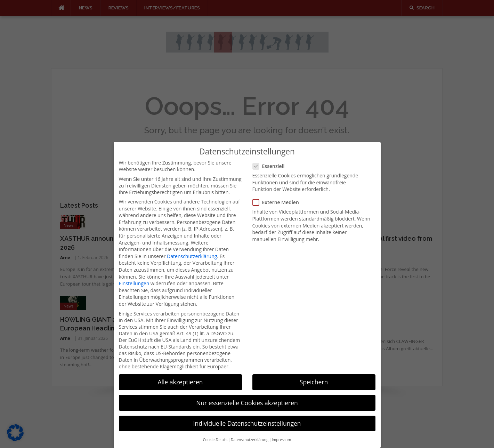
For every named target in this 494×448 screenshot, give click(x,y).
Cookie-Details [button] (215, 429)
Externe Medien (278, 192)
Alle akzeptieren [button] (180, 371)
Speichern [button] (314, 371)
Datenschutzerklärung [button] (250, 429)
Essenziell (271, 156)
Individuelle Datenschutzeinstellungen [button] (247, 413)
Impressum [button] (281, 429)
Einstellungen (134, 273)
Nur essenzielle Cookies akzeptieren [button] (247, 392)
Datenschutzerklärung (192, 246)
